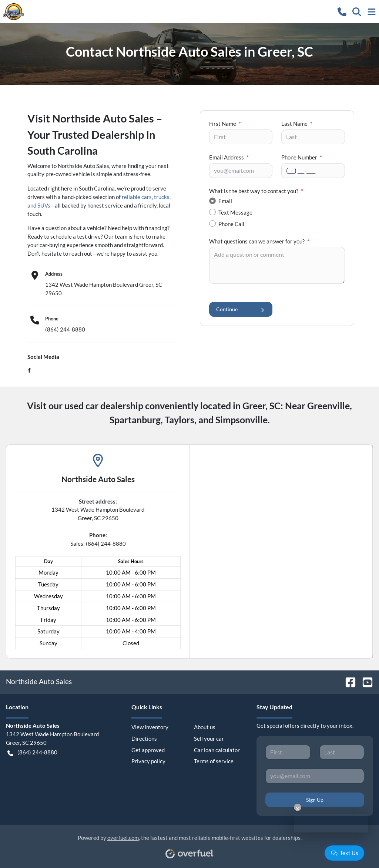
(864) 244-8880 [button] (32, 752)
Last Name (297, 124)
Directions (144, 739)
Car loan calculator (217, 750)
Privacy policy (148, 761)
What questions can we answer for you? (259, 241)
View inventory (150, 727)
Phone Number (302, 157)
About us (205, 727)
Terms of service (214, 761)
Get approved (148, 750)
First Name (225, 124)
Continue (241, 309)
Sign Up (315, 800)
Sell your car (209, 739)
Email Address (229, 157)
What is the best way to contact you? (256, 191)
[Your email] (241, 171)
